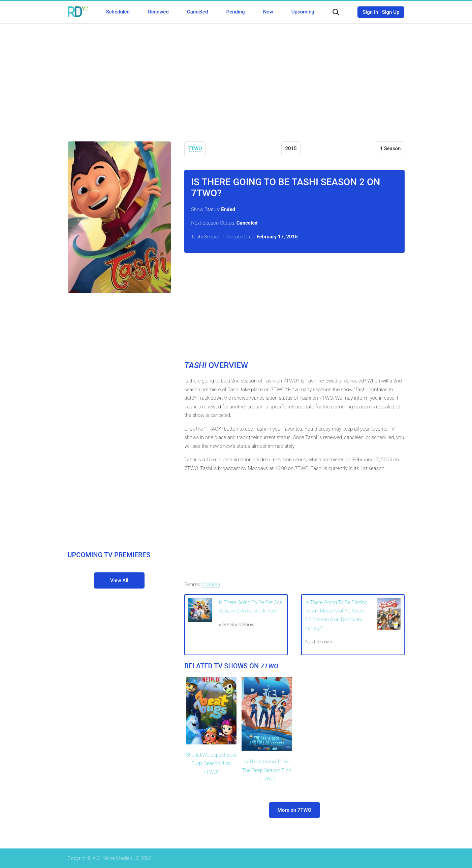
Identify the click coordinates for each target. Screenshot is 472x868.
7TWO (195, 148)
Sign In (370, 12)
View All (119, 580)
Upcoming (303, 12)
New (268, 12)
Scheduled (118, 12)
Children (211, 585)
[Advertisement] (236, 77)
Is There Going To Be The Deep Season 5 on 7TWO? (267, 770)
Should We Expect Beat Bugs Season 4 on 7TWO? (211, 763)
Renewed (158, 12)
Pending (236, 12)
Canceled (197, 12)
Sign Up (391, 12)
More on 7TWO (294, 810)
